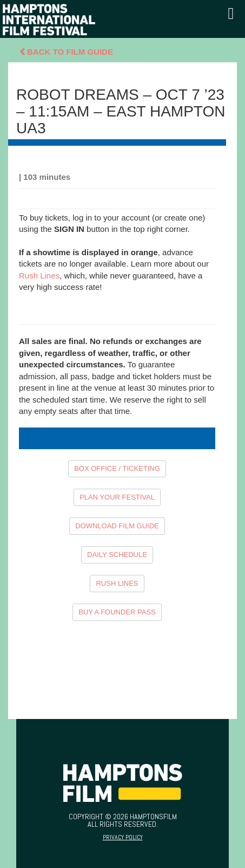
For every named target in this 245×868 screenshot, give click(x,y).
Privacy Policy (123, 837)
